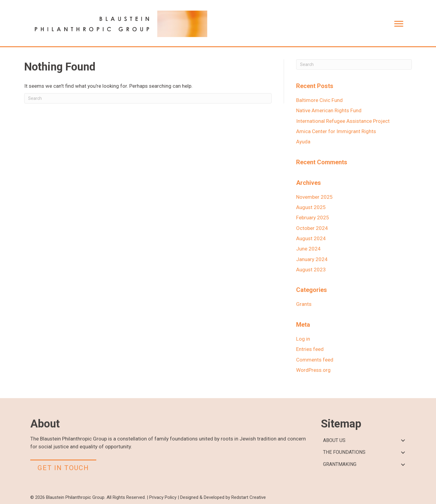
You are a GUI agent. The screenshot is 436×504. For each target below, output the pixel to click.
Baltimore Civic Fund (319, 100)
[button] (403, 441)
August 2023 (311, 270)
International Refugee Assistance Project (343, 121)
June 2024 (308, 249)
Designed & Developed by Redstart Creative (223, 497)
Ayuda (303, 142)
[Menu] (399, 24)
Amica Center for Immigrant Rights (336, 131)
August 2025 (311, 207)
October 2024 (312, 228)
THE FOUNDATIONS (344, 452)
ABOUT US (334, 440)
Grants (304, 304)
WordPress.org (313, 370)
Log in (303, 339)
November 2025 (314, 197)
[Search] (148, 98)
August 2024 (311, 238)
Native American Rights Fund (329, 110)
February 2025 (313, 218)
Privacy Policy (163, 497)
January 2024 (312, 259)
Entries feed (310, 349)
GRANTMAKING (340, 464)
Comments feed (315, 360)
